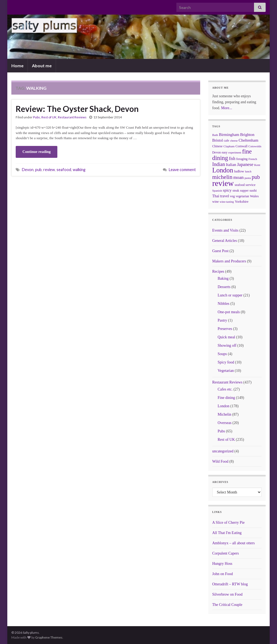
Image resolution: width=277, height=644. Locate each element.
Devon (28, 170)
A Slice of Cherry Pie (229, 523)
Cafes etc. (225, 389)
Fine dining (226, 398)
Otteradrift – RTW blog (230, 584)
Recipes (218, 271)
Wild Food (220, 461)
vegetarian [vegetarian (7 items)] (242, 196)
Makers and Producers (229, 261)
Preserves (225, 329)
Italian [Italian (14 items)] (231, 165)
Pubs (37, 117)
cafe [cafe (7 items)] (226, 141)
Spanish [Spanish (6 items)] (217, 191)
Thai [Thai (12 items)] (216, 196)
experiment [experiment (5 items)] (235, 153)
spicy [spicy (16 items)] (227, 190)
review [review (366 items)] (223, 183)
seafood (64, 170)
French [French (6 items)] (253, 159)
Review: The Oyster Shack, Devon (77, 109)
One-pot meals (229, 312)
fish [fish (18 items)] (232, 159)
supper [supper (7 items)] (244, 191)
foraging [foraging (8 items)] (242, 159)
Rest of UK (49, 117)
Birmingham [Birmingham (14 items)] (229, 135)
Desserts (224, 287)
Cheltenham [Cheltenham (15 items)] (248, 140)
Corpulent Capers (226, 553)
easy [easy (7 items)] (225, 152)
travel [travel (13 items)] (225, 196)
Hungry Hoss (222, 564)
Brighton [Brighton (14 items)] (247, 135)
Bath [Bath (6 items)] (215, 135)
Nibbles (224, 304)
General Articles (225, 241)
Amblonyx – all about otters (234, 543)
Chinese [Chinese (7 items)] (217, 146)
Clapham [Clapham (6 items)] (229, 146)
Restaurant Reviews (72, 117)
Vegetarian (226, 371)
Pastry (222, 320)
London (224, 406)
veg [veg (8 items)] (232, 196)
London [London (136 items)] (223, 170)
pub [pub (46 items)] (256, 177)
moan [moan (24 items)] (239, 177)
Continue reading (37, 152)
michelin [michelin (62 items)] (222, 177)
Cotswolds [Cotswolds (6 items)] (255, 146)
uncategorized (223, 451)
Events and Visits (225, 230)
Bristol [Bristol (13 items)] (218, 140)
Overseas (225, 423)
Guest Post (220, 251)
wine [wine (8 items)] (216, 202)
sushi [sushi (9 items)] (253, 190)
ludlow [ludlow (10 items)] (239, 171)
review (49, 170)
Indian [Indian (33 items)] (219, 164)
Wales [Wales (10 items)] (254, 196)
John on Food (223, 574)
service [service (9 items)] (251, 185)
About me (42, 66)
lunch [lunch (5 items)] (248, 171)
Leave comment (182, 170)
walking (79, 170)
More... (227, 108)
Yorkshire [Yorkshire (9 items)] (242, 201)
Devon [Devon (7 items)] (217, 152)
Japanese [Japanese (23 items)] (245, 164)
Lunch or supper (230, 295)
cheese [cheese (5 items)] (234, 141)
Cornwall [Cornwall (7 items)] (241, 146)
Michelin (225, 414)
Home (17, 66)
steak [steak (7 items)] (236, 191)
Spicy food (226, 362)
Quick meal (227, 337)
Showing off (227, 346)
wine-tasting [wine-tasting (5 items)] (227, 202)
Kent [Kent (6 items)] (257, 165)
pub (38, 170)
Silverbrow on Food (227, 594)
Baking (223, 278)
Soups (222, 354)
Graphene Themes (49, 637)
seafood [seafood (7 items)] (240, 185)
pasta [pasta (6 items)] (248, 178)
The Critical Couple (227, 605)
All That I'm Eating (227, 533)
